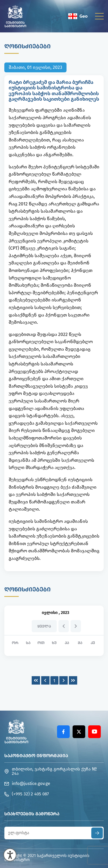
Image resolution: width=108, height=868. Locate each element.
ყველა (44, 626)
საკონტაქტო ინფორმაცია (36, 756)
